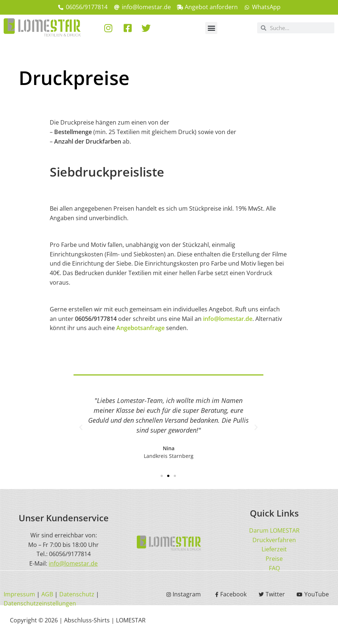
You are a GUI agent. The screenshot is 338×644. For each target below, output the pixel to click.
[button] (211, 28)
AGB (47, 594)
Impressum (19, 594)
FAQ (274, 568)
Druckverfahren (274, 540)
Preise (274, 559)
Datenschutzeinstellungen (40, 603)
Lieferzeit (274, 549)
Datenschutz (77, 594)
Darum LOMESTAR (274, 530)
